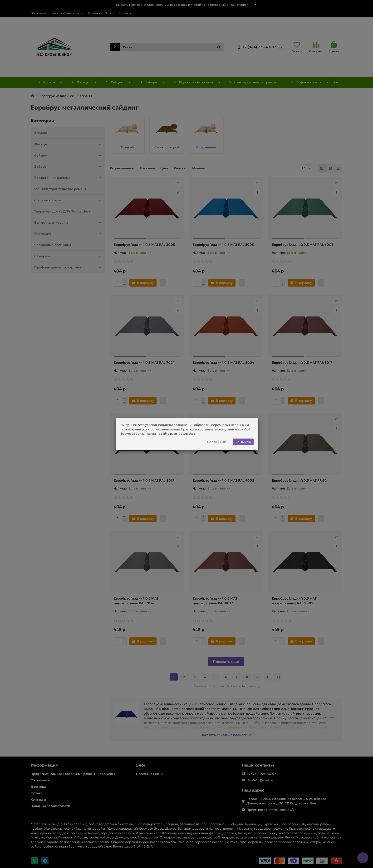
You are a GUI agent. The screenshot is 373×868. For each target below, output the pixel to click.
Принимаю (243, 442)
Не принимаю (217, 442)
